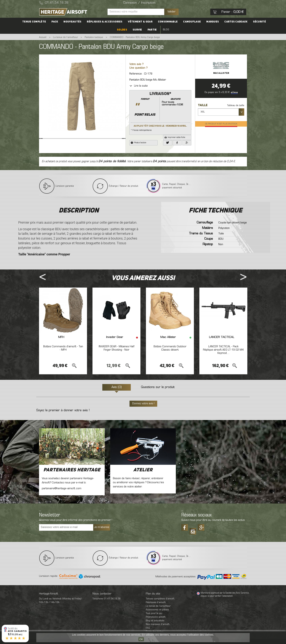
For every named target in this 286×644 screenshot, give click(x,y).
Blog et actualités (155, 621)
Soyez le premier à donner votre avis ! (63, 411)
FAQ (148, 628)
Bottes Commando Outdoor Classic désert (170, 348)
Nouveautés (72, 22)
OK (141, 639)
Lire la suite (139, 86)
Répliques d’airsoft (156, 602)
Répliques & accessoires (105, 22)
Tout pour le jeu (154, 613)
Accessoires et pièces (157, 610)
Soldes (122, 30)
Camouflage (192, 22)
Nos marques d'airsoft (158, 624)
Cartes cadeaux (236, 22)
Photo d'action (139, 143)
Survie (137, 30)
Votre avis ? (136, 64)
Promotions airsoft (156, 617)
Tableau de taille (236, 106)
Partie (152, 30)
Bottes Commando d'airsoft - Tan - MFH (63, 348)
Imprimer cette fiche (175, 137)
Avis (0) (117, 387)
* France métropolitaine (160, 111)
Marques (213, 22)
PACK (55, 22)
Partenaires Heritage (72, 470)
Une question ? (138, 68)
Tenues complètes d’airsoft (160, 599)
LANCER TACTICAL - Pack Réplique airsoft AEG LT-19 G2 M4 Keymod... (223, 350)
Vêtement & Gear (140, 22)
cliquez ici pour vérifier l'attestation (217, 596)
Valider (171, 12)
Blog (166, 30)
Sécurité (259, 22)
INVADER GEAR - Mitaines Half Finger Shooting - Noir (117, 348)
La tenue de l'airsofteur (158, 606)
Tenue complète (34, 22)
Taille (203, 105)
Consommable (168, 22)
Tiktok (193, 530)
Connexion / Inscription (139, 3)
